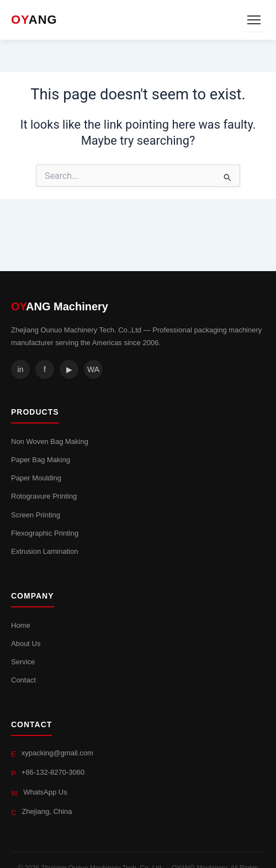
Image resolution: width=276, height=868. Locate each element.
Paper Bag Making (41, 460)
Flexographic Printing (45, 533)
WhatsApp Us (45, 792)
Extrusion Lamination (44, 551)
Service (23, 662)
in (21, 369)
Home (21, 625)
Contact (23, 680)
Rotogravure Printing (44, 496)
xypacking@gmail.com (57, 753)
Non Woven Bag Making (50, 441)
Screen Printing (36, 515)
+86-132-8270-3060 (53, 772)
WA (93, 369)
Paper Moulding (36, 478)
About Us (26, 644)
